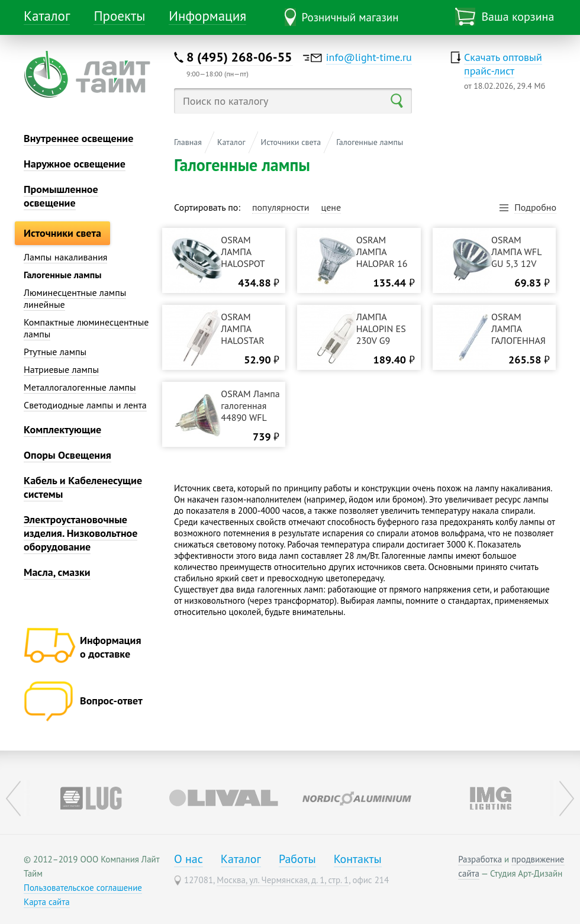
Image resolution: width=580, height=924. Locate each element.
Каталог (47, 16)
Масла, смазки (57, 572)
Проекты (119, 16)
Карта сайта (47, 902)
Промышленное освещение (61, 196)
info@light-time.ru (369, 57)
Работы (297, 859)
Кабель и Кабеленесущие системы (83, 487)
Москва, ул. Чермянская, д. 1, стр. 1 (283, 880)
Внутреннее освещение (78, 138)
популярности (281, 207)
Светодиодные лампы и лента (85, 405)
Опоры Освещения (67, 455)
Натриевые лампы (61, 369)
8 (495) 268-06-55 (239, 57)
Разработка (480, 859)
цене (331, 207)
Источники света (62, 233)
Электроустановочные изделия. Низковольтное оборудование (80, 533)
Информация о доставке (110, 647)
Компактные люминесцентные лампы (86, 328)
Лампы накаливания (65, 257)
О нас (188, 859)
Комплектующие (62, 429)
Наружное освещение (75, 164)
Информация (207, 16)
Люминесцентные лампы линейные (75, 298)
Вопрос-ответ (111, 701)
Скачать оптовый (503, 64)
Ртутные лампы (55, 352)
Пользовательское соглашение (83, 888)
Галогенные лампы (62, 275)
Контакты (358, 859)
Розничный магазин (350, 17)
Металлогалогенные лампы (80, 387)
